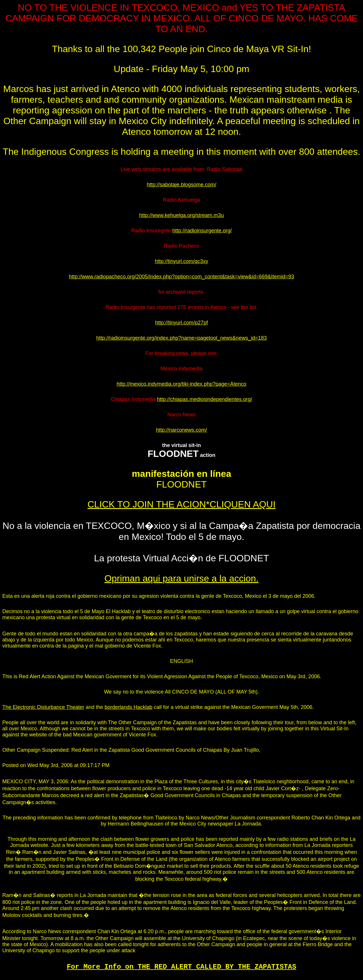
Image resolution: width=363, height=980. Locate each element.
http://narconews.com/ (181, 430)
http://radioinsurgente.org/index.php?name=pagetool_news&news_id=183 (181, 338)
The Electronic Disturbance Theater (43, 707)
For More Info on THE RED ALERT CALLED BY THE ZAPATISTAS (181, 967)
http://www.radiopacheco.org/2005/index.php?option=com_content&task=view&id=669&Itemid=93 (182, 277)
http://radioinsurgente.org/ (202, 231)
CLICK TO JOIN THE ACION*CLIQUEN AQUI (181, 504)
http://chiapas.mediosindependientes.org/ (205, 399)
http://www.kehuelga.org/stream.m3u (181, 215)
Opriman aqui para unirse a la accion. (182, 578)
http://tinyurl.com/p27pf (181, 323)
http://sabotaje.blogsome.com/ (181, 185)
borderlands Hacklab (128, 707)
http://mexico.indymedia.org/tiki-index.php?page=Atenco (182, 384)
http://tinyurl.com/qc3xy (181, 261)
